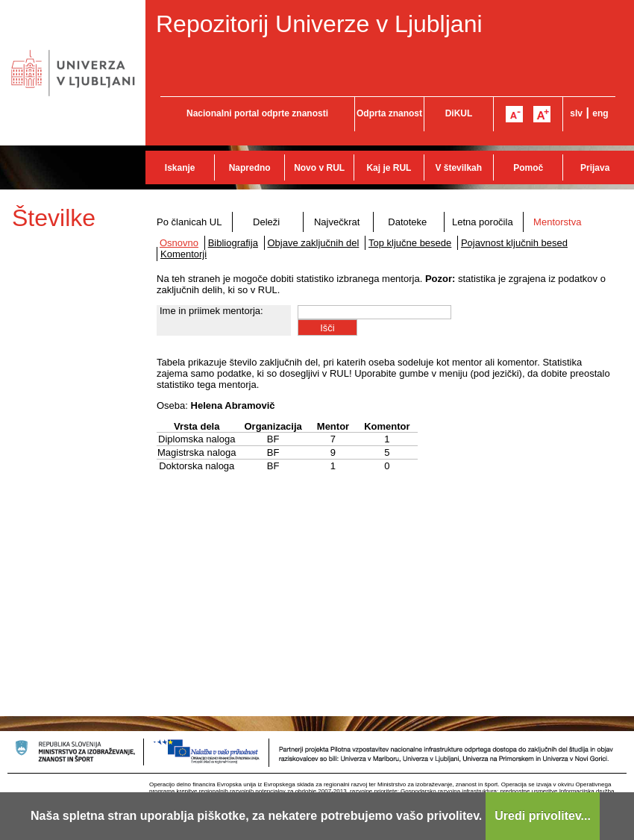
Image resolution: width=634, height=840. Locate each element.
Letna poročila (483, 222)
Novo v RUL (319, 168)
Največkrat (337, 222)
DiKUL (459, 113)
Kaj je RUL (389, 168)
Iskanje (180, 168)
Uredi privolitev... (543, 816)
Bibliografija (233, 243)
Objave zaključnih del (314, 243)
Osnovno (179, 243)
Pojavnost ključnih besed (514, 243)
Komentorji (183, 254)
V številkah (458, 168)
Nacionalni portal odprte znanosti (257, 113)
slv (576, 113)
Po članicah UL (189, 222)
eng (600, 113)
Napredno (250, 168)
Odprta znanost (389, 113)
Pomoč (528, 168)
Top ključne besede (410, 243)
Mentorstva (557, 222)
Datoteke (407, 222)
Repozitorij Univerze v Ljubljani (319, 24)
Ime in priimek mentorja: (211, 311)
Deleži (266, 222)
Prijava (595, 168)
